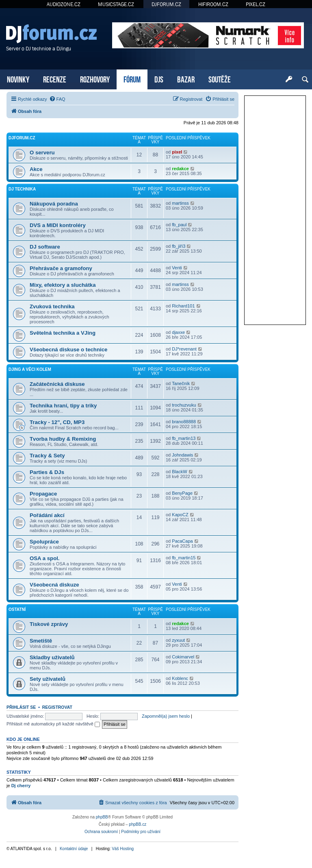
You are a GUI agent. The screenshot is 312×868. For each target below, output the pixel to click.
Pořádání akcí (47, 515)
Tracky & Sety (47, 456)
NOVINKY (18, 79)
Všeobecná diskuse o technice (68, 350)
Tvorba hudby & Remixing (63, 439)
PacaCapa (182, 541)
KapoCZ (180, 515)
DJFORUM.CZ (166, 4)
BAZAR (186, 79)
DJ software (45, 247)
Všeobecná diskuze (54, 585)
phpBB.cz (138, 824)
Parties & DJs (47, 472)
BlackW (179, 472)
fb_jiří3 (179, 246)
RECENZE (55, 79)
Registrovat (57, 707)
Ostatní (17, 609)
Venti (177, 268)
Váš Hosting (123, 849)
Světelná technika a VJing (63, 333)
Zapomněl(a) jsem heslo (166, 716)
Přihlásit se (21, 707)
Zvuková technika (52, 306)
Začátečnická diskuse (57, 384)
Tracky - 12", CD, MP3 (57, 422)
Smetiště (41, 641)
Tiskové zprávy (49, 624)
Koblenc (180, 678)
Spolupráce (44, 542)
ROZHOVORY (95, 79)
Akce (36, 169)
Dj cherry (21, 786)
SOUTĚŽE (220, 79)
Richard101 (183, 306)
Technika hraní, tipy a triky (63, 406)
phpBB (102, 817)
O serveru (42, 153)
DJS (159, 79)
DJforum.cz (22, 138)
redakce (180, 169)
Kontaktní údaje (74, 849)
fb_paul (179, 225)
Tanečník (181, 383)
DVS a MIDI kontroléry (58, 225)
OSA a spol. (45, 558)
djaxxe (178, 332)
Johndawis (182, 455)
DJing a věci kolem (30, 369)
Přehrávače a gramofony (61, 268)
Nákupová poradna (54, 204)
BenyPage (182, 493)
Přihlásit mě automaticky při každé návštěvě (53, 724)
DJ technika (22, 189)
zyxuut (178, 640)
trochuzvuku (184, 405)
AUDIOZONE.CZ (64, 4)
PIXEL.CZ (256, 4)
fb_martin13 (184, 438)
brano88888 (184, 422)
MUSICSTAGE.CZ (116, 4)
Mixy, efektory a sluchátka (63, 285)
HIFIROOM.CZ (213, 4)
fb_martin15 (184, 558)
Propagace (43, 494)
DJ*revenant (184, 349)
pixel (177, 152)
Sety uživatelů (48, 679)
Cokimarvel (183, 657)
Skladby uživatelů (52, 657)
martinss (180, 203)
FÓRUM (132, 79)
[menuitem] (57, 99)
